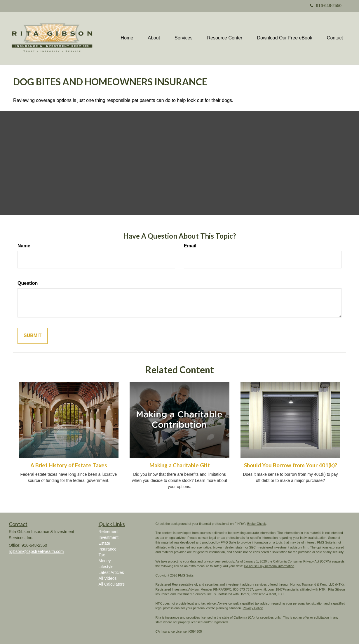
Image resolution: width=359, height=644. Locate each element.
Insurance (108, 549)
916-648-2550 (326, 6)
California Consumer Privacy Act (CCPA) (302, 561)
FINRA (218, 589)
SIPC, (228, 589)
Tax (102, 555)
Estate (104, 543)
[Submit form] (33, 336)
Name (24, 246)
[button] (154, 38)
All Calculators (112, 584)
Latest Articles (111, 572)
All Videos (108, 578)
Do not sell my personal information (269, 566)
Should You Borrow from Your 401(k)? (291, 465)
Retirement (109, 532)
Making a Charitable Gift (180, 465)
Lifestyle (106, 567)
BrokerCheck (257, 524)
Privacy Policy (253, 608)
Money (105, 561)
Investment (109, 537)
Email (190, 246)
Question (28, 283)
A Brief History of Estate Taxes (69, 465)
